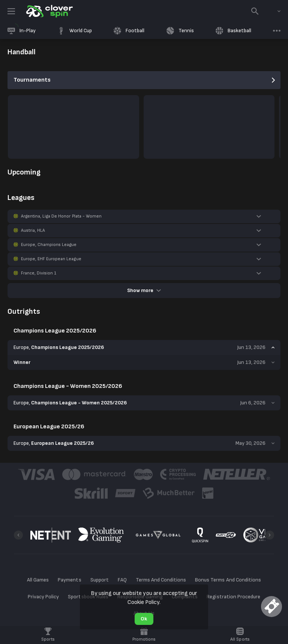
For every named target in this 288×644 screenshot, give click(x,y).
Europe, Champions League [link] (49, 245)
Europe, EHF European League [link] (51, 259)
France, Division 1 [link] (39, 273)
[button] (144, 216)
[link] (49, 11)
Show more (144, 290)
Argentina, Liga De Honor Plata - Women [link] (61, 216)
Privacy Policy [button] (43, 597)
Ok (144, 619)
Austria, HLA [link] (33, 230)
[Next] (270, 535)
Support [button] (100, 580)
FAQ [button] (122, 580)
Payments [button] (69, 580)
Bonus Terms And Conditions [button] (228, 580)
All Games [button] (38, 580)
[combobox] (273, 11)
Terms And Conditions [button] (161, 580)
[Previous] (18, 535)
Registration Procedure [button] (233, 597)
